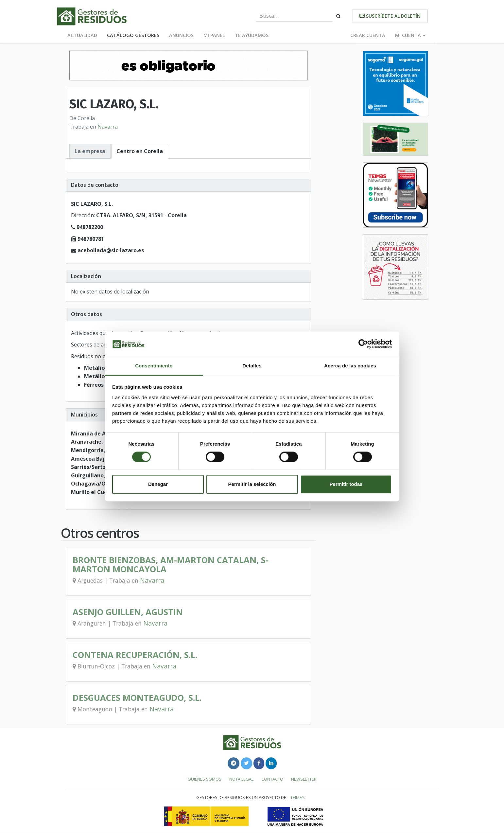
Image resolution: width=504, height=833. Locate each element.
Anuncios (181, 35)
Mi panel (214, 35)
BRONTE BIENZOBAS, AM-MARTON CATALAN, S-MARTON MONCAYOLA (171, 565)
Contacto (272, 779)
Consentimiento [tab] (154, 366)
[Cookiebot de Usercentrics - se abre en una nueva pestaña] (363, 344)
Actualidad (82, 35)
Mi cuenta (410, 35)
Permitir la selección (252, 484)
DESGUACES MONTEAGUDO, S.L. (137, 698)
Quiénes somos (205, 779)
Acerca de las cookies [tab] (350, 366)
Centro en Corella (140, 151)
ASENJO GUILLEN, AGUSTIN (128, 612)
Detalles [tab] (252, 366)
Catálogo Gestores (133, 35)
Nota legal (241, 779)
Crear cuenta (368, 35)
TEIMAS (298, 797)
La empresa (90, 151)
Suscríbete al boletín (390, 16)
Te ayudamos (252, 35)
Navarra (108, 127)
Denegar (158, 484)
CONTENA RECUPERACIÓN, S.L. (135, 655)
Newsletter (304, 779)
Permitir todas (346, 484)
